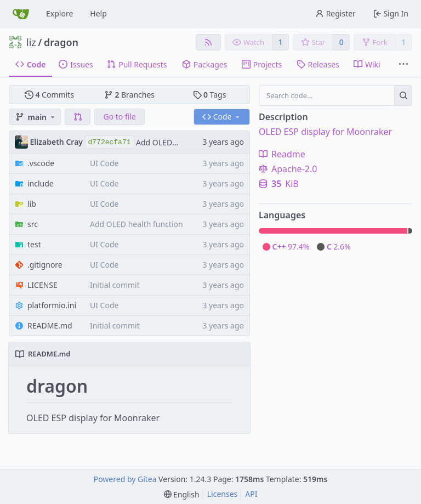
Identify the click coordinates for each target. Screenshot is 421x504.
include (41, 183)
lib (32, 204)
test (34, 244)
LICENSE (42, 285)
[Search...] (403, 95)
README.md (50, 325)
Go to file (119, 117)
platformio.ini (52, 305)
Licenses (223, 494)
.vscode (41, 163)
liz (31, 42)
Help (98, 13)
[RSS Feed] (208, 42)
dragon (61, 42)
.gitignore (45, 265)
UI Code (104, 163)
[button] (78, 117)
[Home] (21, 14)
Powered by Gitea (125, 479)
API (251, 494)
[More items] (403, 65)
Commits (49, 95)
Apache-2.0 (288, 169)
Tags (210, 95)
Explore (59, 13)
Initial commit (115, 285)
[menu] (182, 494)
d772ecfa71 (110, 142)
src (33, 224)
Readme (282, 154)
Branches (129, 95)
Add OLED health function (136, 224)
